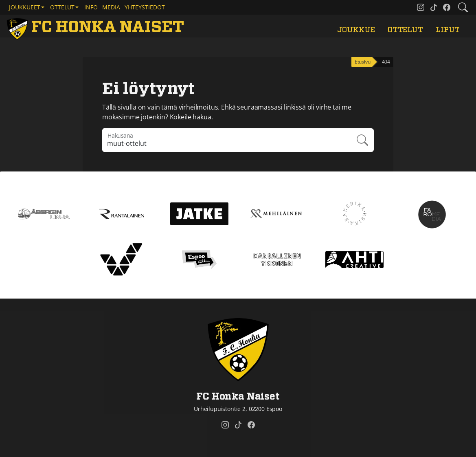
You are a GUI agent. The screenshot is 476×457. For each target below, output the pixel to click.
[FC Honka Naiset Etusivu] (97, 27)
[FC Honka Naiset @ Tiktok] (434, 7)
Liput (448, 30)
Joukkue (356, 30)
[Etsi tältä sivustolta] (463, 7)
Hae (363, 140)
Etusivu (363, 62)
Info (91, 7)
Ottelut (405, 30)
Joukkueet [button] (25, 7)
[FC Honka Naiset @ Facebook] (447, 7)
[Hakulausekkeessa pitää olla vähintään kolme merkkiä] (227, 140)
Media (111, 7)
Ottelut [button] (62, 7)
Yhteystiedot (145, 7)
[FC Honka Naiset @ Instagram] (421, 7)
